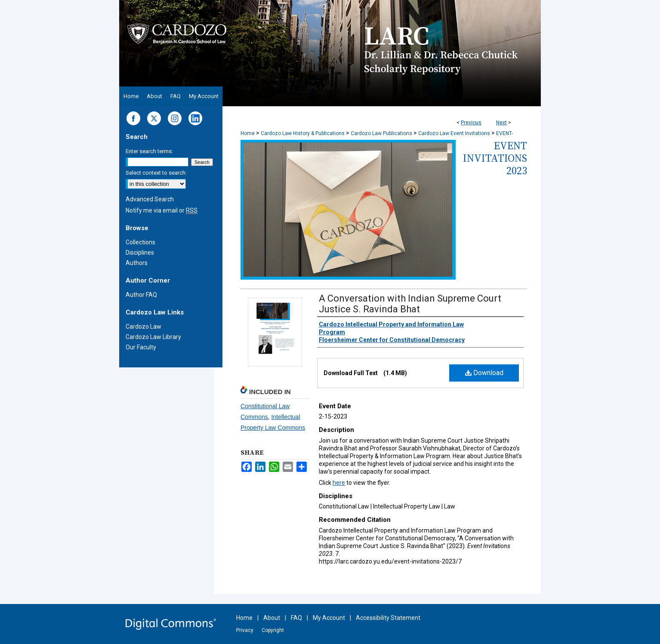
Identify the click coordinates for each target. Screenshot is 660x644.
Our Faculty (141, 347)
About (272, 618)
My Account (329, 618)
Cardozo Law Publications (381, 133)
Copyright (273, 630)
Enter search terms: (149, 151)
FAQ (296, 618)
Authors (137, 263)
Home (248, 133)
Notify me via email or (162, 210)
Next (501, 123)
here (339, 483)
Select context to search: (156, 173)
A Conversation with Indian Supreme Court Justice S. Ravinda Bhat (410, 304)
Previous (471, 123)
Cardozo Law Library (153, 337)
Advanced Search (150, 199)
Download (484, 373)
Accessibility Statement (388, 618)
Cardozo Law (143, 327)
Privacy (245, 630)
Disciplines (140, 253)
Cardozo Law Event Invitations (454, 133)
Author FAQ (141, 295)
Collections (140, 242)
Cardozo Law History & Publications (303, 133)
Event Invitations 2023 (495, 158)
